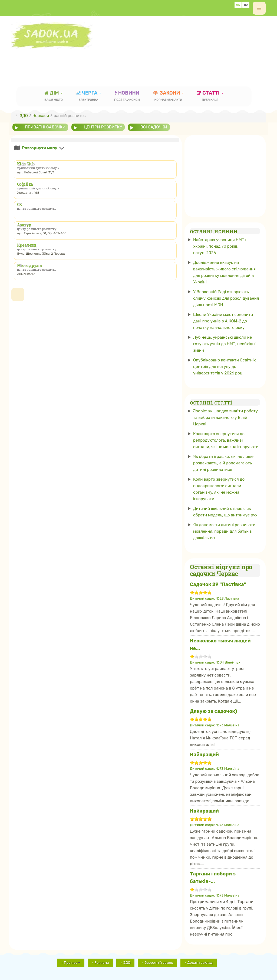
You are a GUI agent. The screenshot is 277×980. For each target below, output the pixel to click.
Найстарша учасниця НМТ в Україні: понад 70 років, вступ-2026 (220, 246)
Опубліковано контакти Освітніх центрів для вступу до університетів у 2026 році (225, 367)
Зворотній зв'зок (159, 963)
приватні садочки (45, 127)
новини (127, 97)
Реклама (102, 963)
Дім (54, 97)
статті (210, 97)
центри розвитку (103, 127)
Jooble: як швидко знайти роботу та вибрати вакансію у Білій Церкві (225, 418)
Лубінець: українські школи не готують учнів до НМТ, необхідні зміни (224, 344)
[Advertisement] (110, 61)
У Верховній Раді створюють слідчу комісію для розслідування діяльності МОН (226, 298)
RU (246, 5)
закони (168, 97)
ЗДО (127, 963)
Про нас (72, 963)
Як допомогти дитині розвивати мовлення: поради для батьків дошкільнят (224, 531)
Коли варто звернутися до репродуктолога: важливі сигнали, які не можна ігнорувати (226, 440)
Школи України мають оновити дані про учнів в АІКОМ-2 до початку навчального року (223, 321)
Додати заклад (200, 963)
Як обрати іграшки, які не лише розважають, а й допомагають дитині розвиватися (223, 463)
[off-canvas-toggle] (259, 8)
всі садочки (154, 127)
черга (89, 97)
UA (238, 5)
